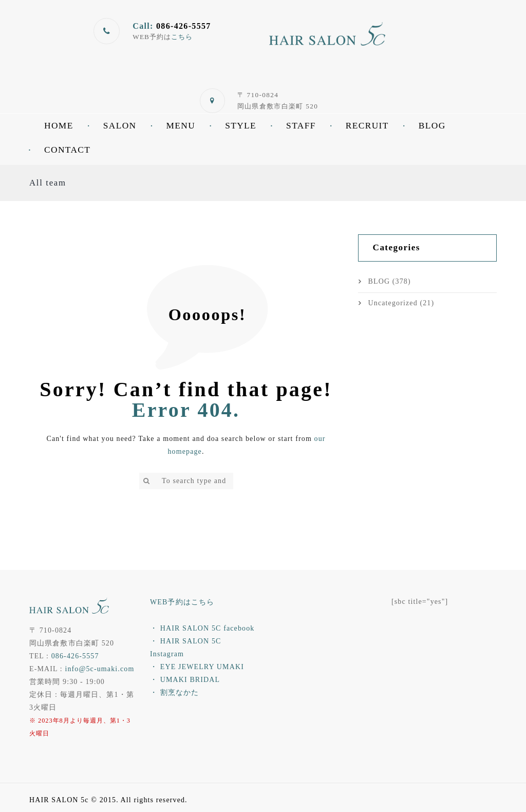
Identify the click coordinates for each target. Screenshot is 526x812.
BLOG (432, 126)
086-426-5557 (75, 656)
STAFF (301, 126)
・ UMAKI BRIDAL (185, 680)
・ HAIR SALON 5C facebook (202, 628)
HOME (59, 126)
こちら (182, 37)
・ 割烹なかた (174, 693)
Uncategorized (393, 303)
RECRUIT (367, 126)
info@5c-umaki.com (99, 669)
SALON (120, 126)
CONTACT (67, 150)
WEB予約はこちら (182, 602)
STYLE (241, 126)
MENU (181, 126)
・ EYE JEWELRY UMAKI (197, 667)
